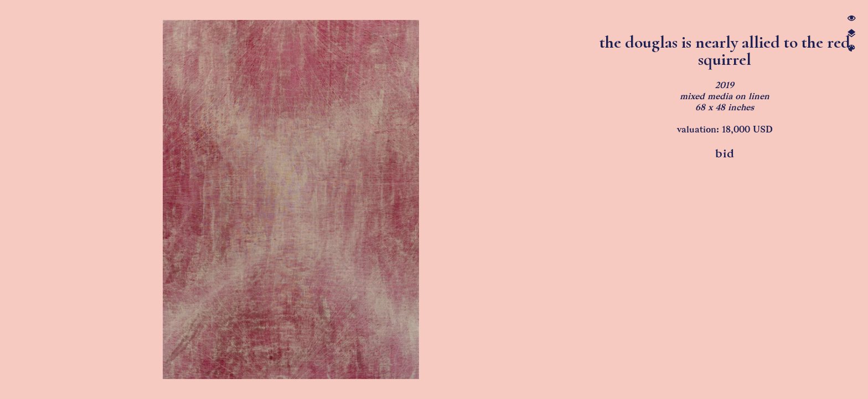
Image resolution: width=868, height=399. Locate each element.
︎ (851, 19)
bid (725, 154)
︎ (851, 34)
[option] (291, 199)
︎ (851, 48)
